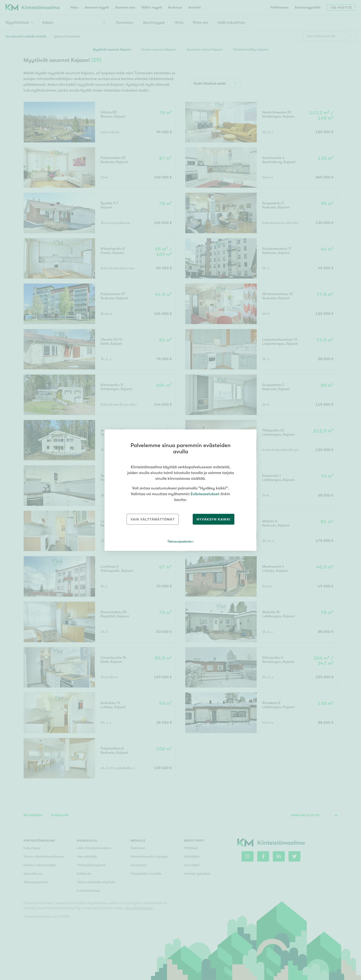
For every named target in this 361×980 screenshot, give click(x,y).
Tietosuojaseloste (179, 541)
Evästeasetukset (205, 494)
